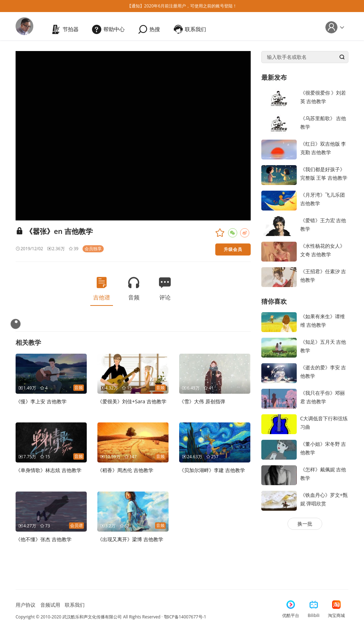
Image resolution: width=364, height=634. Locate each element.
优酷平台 (291, 609)
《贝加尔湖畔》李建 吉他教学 (212, 470)
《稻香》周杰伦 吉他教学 (125, 470)
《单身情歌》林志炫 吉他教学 (49, 470)
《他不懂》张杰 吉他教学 (44, 539)
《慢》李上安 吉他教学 (41, 401)
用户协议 (25, 605)
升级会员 (233, 249)
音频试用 (50, 605)
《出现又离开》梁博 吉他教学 (130, 539)
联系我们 (75, 605)
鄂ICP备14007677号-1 (185, 617)
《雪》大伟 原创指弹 (202, 401)
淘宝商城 (336, 609)
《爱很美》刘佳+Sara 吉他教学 (132, 401)
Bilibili (314, 609)
